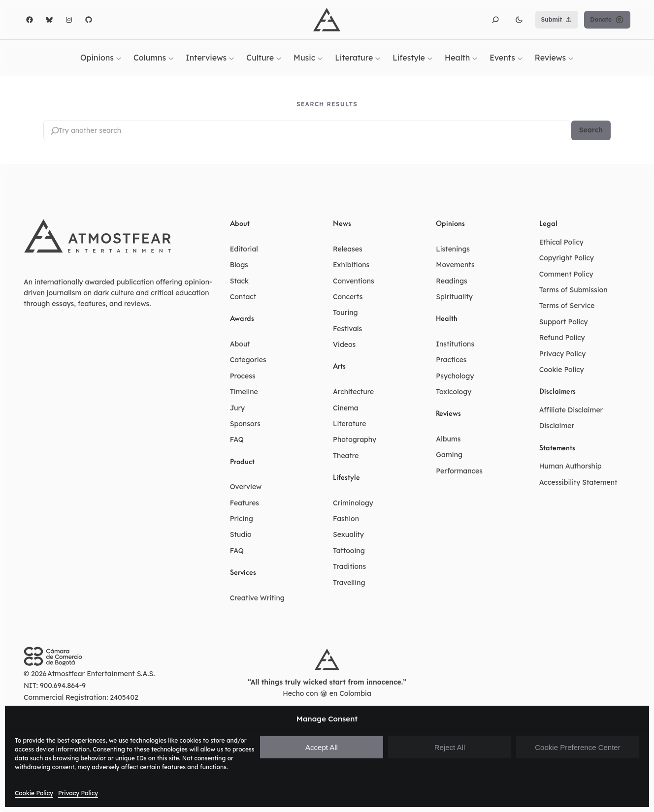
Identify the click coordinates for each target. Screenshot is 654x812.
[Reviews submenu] (571, 58)
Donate (607, 20)
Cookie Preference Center (577, 747)
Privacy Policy (78, 793)
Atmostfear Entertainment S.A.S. (101, 674)
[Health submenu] (475, 58)
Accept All (322, 747)
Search (591, 130)
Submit (557, 20)
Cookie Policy (34, 793)
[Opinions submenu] (119, 58)
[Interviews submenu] (231, 58)
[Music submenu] (320, 58)
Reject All (450, 747)
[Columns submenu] (171, 58)
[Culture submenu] (279, 58)
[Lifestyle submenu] (430, 58)
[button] (495, 20)
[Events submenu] (520, 58)
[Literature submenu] (378, 58)
